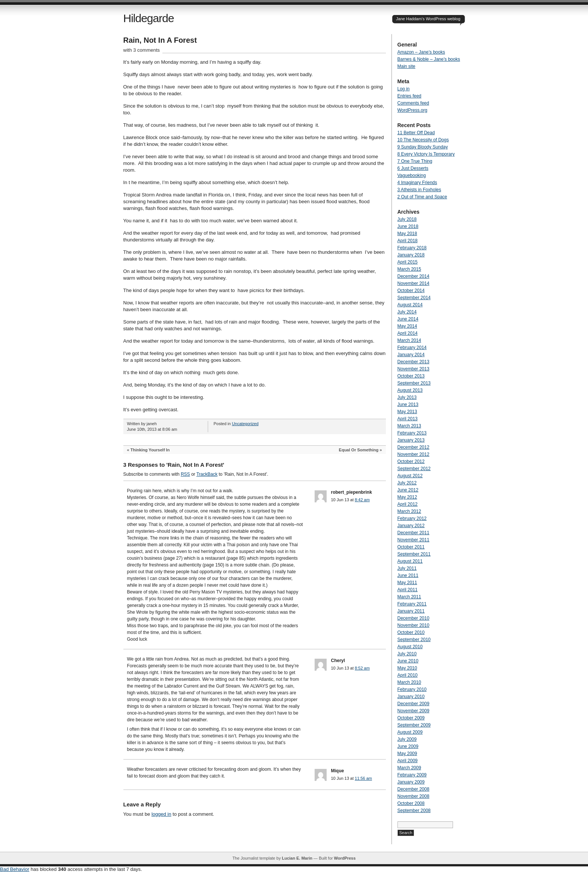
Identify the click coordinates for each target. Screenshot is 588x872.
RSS (185, 474)
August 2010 (410, 647)
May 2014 (407, 326)
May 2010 (407, 668)
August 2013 (410, 390)
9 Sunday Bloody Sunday (423, 147)
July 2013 (407, 397)
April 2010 (408, 675)
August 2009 (410, 732)
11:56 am (363, 778)
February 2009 (412, 775)
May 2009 (407, 754)
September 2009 (414, 725)
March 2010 (409, 682)
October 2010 (411, 632)
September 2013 (414, 383)
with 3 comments (142, 50)
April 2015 (408, 262)
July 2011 (407, 568)
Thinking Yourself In (150, 450)
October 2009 (411, 718)
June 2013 (408, 405)
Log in (404, 89)
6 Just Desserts (413, 168)
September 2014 (414, 298)
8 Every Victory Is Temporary (426, 154)
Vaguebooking (412, 175)
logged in (161, 814)
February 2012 (412, 518)
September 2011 (414, 554)
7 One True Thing (415, 161)
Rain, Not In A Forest (160, 40)
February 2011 (412, 604)
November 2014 (413, 283)
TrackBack (207, 474)
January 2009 (411, 782)
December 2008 (413, 789)
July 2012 (407, 483)
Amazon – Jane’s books (421, 52)
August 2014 (410, 305)
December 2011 (413, 533)
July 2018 (407, 219)
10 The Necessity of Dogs (423, 140)
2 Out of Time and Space (422, 197)
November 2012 (413, 454)
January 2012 (411, 526)
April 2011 (408, 590)
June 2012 (408, 490)
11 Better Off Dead (416, 133)
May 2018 (407, 234)
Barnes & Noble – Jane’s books (429, 59)
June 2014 (408, 319)
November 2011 (413, 540)
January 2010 (411, 697)
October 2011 (411, 547)
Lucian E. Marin (297, 858)
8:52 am (362, 668)
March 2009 (409, 768)
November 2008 (413, 796)
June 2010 (408, 661)
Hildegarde (149, 18)
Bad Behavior (15, 869)
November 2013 (413, 369)
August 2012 (410, 476)
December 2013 (413, 362)
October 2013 (411, 376)
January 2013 (411, 440)
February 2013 (412, 433)
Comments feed (413, 103)
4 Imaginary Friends (417, 183)
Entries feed (409, 96)
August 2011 (410, 561)
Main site (406, 66)
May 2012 (407, 497)
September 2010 (414, 640)
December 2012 (413, 447)
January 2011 (411, 611)
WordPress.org (412, 110)
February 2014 (412, 348)
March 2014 (409, 340)
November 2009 (413, 711)
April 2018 (408, 241)
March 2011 (409, 597)
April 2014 (408, 333)
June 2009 (408, 746)
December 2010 (413, 618)
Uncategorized (245, 424)
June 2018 (408, 226)
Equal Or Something (359, 450)
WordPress (345, 858)
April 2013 (408, 419)
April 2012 (408, 504)
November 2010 (413, 625)
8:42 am (362, 500)
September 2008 (414, 811)
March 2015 (409, 269)
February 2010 (412, 689)
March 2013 (409, 426)
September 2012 (414, 469)
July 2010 (407, 654)
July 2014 (407, 312)
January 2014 (411, 355)
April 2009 (408, 761)
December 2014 (413, 276)
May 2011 (407, 583)
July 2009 (407, 739)
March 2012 (409, 511)
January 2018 (411, 255)
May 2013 (407, 412)
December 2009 (413, 704)
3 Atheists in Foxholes (419, 190)
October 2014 (411, 291)
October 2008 (411, 803)
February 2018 (412, 248)
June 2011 (408, 575)
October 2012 (411, 461)
